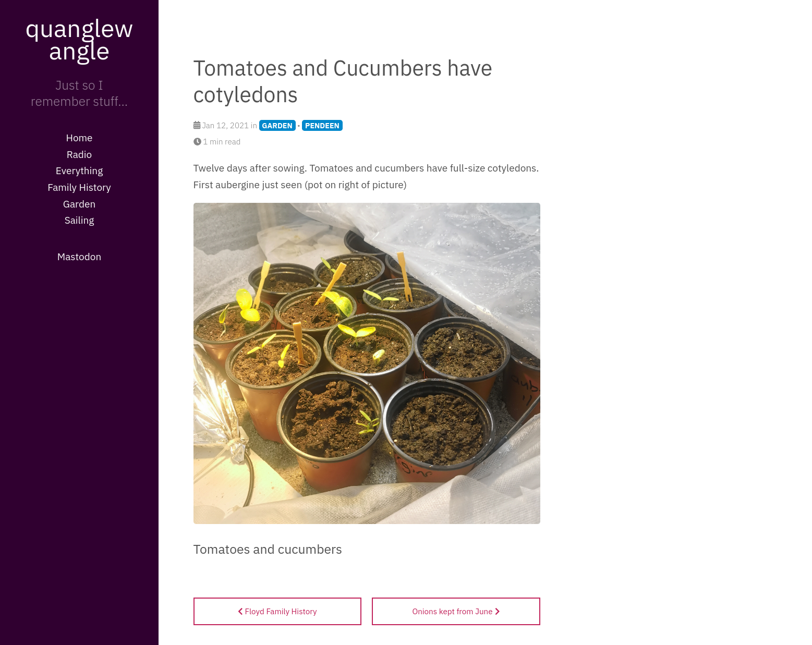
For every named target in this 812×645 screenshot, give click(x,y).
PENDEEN (322, 125)
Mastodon (79, 257)
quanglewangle (79, 39)
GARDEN (277, 125)
